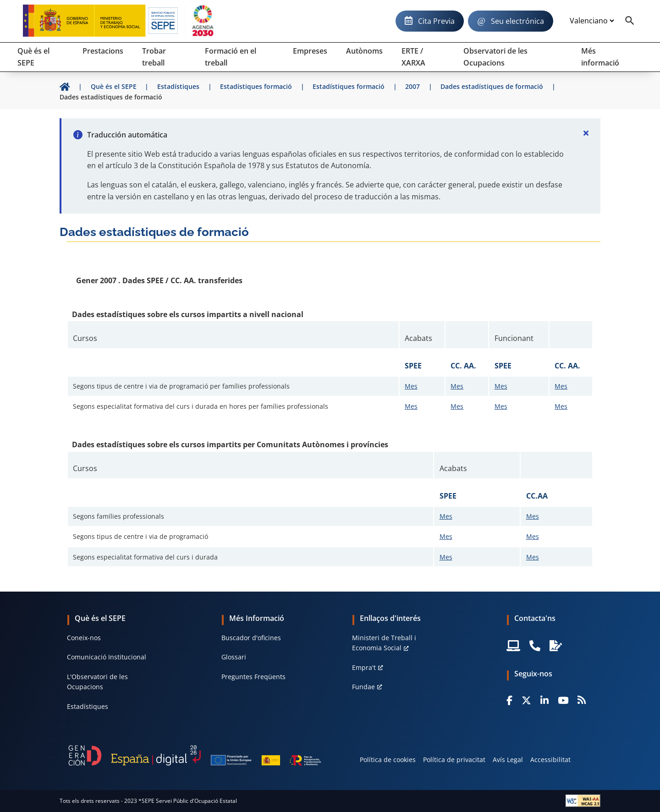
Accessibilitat (550, 760)
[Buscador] (630, 21)
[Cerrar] (586, 133)
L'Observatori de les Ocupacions (97, 682)
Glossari (234, 657)
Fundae (363, 687)
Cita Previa (436, 21)
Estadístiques (88, 706)
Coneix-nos (84, 638)
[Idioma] (592, 21)
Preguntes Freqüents (253, 677)
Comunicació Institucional (107, 657)
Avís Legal (508, 760)
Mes (411, 386)
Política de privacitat (454, 760)
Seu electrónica (517, 21)
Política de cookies (388, 760)
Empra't (364, 667)
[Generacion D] (195, 755)
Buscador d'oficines (251, 638)
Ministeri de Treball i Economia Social (384, 643)
